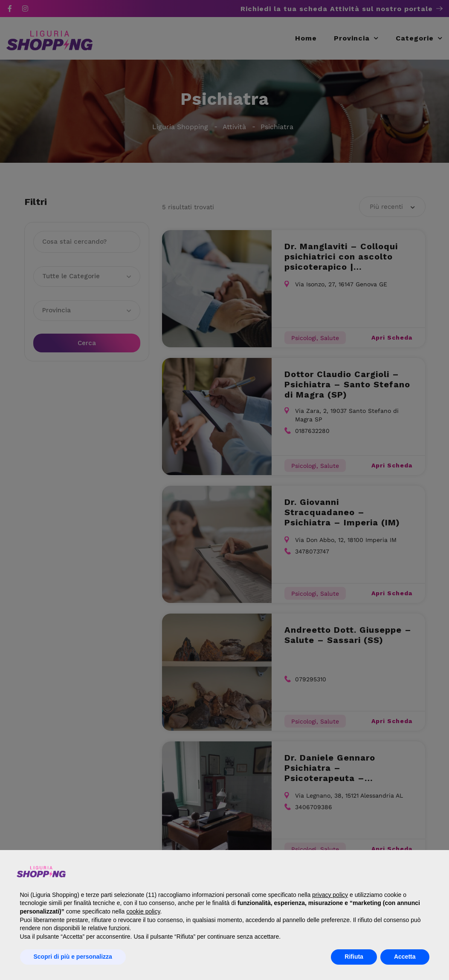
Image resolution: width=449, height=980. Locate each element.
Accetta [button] (405, 957)
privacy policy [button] (330, 895)
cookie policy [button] (143, 911)
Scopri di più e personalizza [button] (73, 957)
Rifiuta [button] (354, 957)
